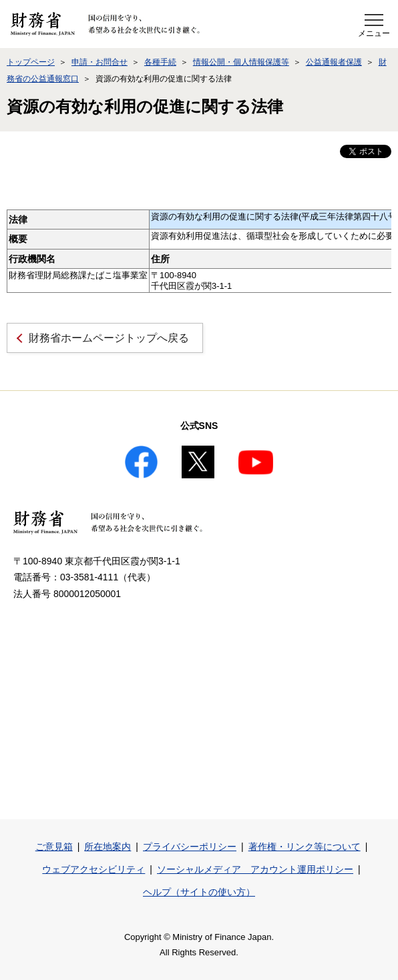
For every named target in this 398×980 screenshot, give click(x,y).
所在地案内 (108, 847)
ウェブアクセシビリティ (93, 869)
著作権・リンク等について (305, 847)
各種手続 (160, 62)
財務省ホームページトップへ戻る (109, 338)
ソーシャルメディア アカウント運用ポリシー (255, 869)
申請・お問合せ (99, 62)
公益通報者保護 (334, 62)
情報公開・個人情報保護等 (241, 62)
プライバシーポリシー (190, 847)
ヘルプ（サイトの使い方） (199, 892)
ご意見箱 (54, 847)
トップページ (31, 62)
